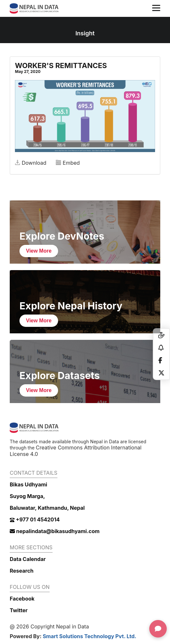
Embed (68, 163)
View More (39, 251)
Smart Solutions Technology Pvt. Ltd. (90, 636)
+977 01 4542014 (35, 519)
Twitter (19, 610)
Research (22, 571)
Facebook (22, 599)
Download (31, 163)
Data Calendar (28, 559)
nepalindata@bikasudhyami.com (55, 531)
